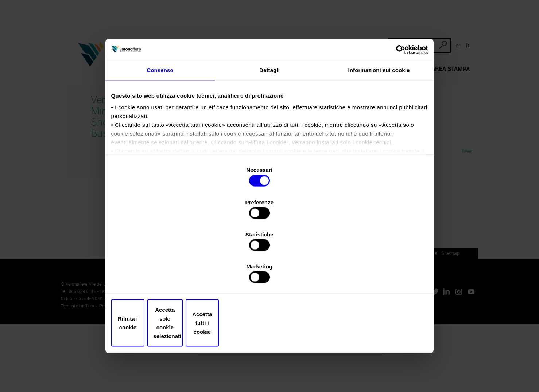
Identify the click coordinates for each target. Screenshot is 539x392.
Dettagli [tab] (269, 129)
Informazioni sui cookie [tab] (379, 129)
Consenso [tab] (160, 129)
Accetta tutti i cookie (374, 282)
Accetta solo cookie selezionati (269, 282)
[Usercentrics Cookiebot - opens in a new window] (394, 105)
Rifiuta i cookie (165, 282)
